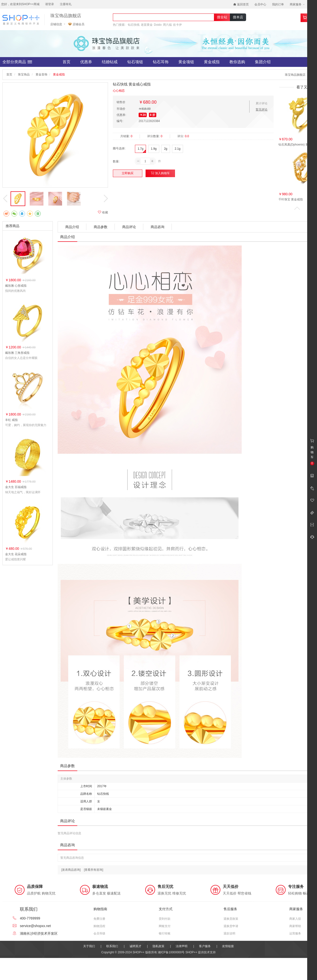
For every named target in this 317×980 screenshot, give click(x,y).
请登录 (50, 4)
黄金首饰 (41, 74)
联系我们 (112, 946)
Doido (158, 25)
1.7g (140, 149)
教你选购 (237, 62)
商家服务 (297, 4)
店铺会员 (76, 24)
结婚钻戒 (110, 62)
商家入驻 (295, 919)
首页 (66, 62)
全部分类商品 (17, 62)
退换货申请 (231, 926)
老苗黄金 (147, 25)
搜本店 (238, 17)
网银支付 (165, 926)
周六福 (167, 25)
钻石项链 (135, 62)
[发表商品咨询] (71, 870)
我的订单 (278, 4)
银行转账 (165, 933)
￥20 (143, 115)
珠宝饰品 (24, 74)
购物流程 (99, 926)
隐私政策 (158, 946)
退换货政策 (231, 919)
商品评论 (129, 227)
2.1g (178, 149)
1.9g (154, 149)
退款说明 (229, 933)
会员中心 (260, 4)
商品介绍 (72, 227)
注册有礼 (66, 4)
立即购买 (128, 173)
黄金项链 (186, 62)
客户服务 (205, 946)
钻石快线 (134, 25)
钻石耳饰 (161, 62)
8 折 (153, 115)
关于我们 (89, 946)
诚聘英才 (135, 946)
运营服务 (295, 933)
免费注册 (99, 919)
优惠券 (86, 62)
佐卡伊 (177, 25)
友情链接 (228, 946)
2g (165, 149)
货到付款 (165, 919)
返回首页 (241, 4)
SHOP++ (191, 952)
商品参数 (101, 227)
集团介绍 (263, 62)
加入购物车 (160, 173)
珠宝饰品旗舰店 (66, 16)
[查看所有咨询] (94, 870)
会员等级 (99, 933)
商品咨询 (158, 227)
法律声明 (182, 946)
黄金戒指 (212, 62)
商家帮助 (295, 926)
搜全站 (222, 17)
